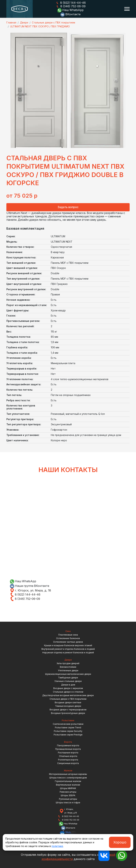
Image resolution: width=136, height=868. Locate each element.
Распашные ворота (68, 752)
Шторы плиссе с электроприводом (68, 777)
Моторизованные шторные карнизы (68, 774)
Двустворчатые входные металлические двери (68, 695)
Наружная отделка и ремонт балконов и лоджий (68, 652)
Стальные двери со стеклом (68, 692)
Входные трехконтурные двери (68, 713)
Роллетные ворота (68, 759)
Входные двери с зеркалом (68, 688)
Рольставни (68, 720)
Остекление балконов (68, 638)
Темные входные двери (68, 706)
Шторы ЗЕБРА (68, 795)
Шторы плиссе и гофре (68, 802)
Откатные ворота (68, 756)
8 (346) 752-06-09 (70, 6)
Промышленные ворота (68, 749)
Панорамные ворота (68, 745)
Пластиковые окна (68, 635)
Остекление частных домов (68, 642)
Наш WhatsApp (70, 10)
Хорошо (120, 842)
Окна (68, 631)
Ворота (68, 742)
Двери (68, 660)
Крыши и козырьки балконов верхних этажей (68, 645)
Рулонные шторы (68, 799)
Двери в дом (68, 685)
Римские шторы (68, 792)
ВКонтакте (71, 15)
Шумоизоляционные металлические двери (68, 674)
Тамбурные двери (68, 677)
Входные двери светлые (68, 702)
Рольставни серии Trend (68, 727)
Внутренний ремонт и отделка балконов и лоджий (68, 649)
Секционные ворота (68, 763)
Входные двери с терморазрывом (68, 709)
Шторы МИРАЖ (68, 788)
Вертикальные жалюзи (68, 785)
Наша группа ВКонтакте (30, 586)
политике (57, 846)
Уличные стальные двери (68, 681)
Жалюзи (68, 770)
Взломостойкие (68, 667)
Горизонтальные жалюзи (68, 781)
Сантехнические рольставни (68, 724)
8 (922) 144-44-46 (70, 3)
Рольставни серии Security (68, 731)
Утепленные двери (68, 670)
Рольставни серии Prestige (68, 734)
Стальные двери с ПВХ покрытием (68, 699)
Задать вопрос (68, 207)
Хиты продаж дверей (68, 663)
